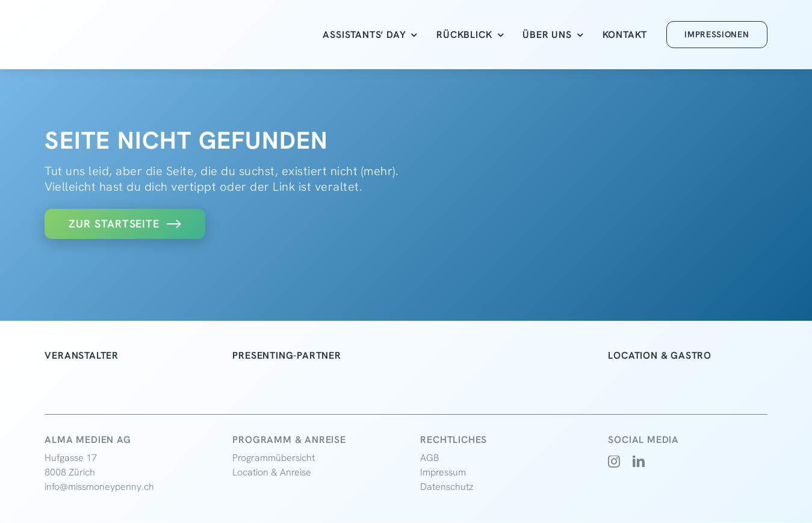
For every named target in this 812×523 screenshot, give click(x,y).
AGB (430, 458)
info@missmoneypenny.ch (99, 487)
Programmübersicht (274, 458)
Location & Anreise (272, 472)
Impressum (443, 472)
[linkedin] (639, 462)
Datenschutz (447, 487)
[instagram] (614, 462)
